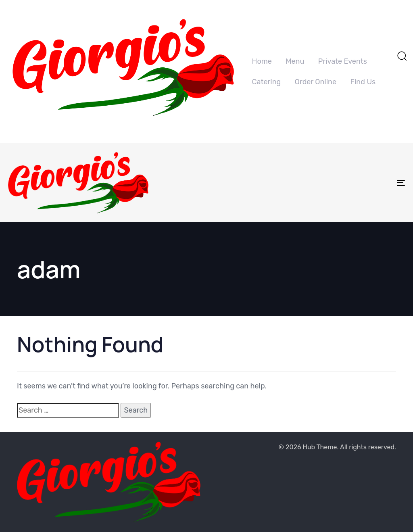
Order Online (316, 82)
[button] (402, 56)
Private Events (343, 61)
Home (262, 61)
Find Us (363, 82)
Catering (267, 82)
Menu (295, 61)
